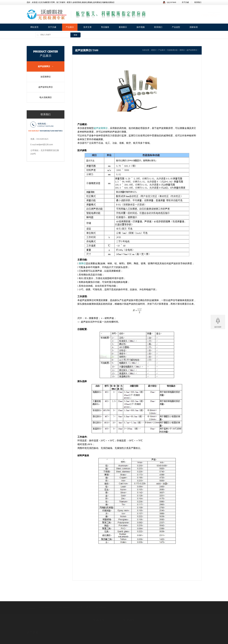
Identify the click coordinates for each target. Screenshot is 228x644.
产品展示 (70, 27)
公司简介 (30, 630)
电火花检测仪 (44, 97)
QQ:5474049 (170, 2)
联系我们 (198, 2)
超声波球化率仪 (44, 87)
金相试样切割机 (46, 602)
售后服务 (105, 27)
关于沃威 (185, 2)
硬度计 (159, 50)
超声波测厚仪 (44, 66)
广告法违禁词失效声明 (35, 638)
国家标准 (194, 27)
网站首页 (34, 27)
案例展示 (123, 27)
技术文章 (88, 27)
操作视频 (141, 27)
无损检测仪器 (177, 50)
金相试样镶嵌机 (63, 602)
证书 (28, 634)
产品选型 (176, 27)
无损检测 (78, 602)
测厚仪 (187, 50)
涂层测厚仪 (44, 77)
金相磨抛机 (101, 602)
